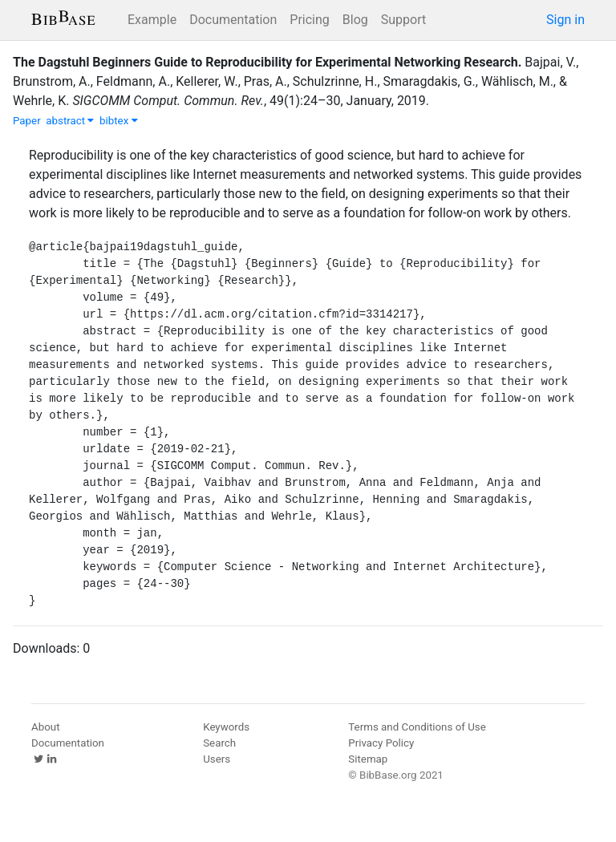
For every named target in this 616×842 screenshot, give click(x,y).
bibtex (119, 121)
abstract (70, 121)
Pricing (310, 20)
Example (152, 20)
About (46, 727)
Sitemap (368, 759)
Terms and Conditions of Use (417, 727)
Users (217, 759)
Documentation (233, 20)
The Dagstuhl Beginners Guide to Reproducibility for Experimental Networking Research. (267, 62)
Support (403, 20)
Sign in (565, 20)
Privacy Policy (381, 743)
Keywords (226, 727)
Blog (355, 20)
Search (219, 743)
